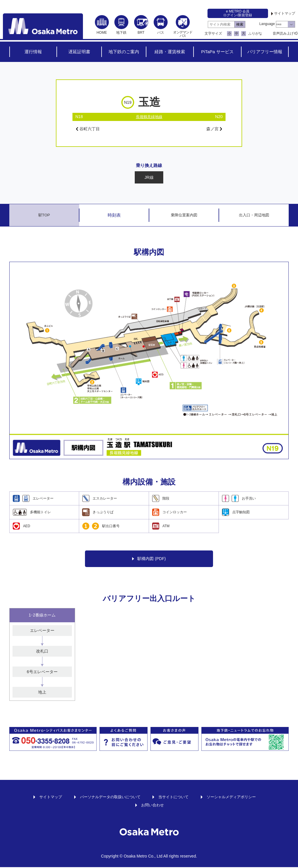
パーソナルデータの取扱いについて (108, 798)
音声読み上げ (283, 33)
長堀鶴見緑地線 (149, 117)
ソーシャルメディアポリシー (236, 798)
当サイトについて (175, 798)
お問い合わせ (152, 806)
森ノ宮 (213, 129)
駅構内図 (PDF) (149, 560)
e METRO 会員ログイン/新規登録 (238, 13)
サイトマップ (285, 13)
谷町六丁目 (89, 129)
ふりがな (255, 33)
